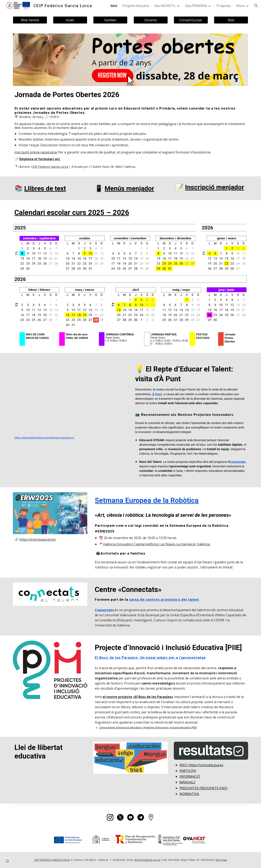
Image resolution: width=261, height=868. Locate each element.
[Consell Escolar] (191, 20)
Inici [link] (114, 6)
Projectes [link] (224, 6)
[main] (130, 95)
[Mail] (231, 20)
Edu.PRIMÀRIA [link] (196, 6)
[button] (256, 6)
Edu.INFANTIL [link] (165, 6)
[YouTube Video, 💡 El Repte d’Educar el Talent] (70, 396)
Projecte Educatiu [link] (136, 6)
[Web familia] (30, 20)
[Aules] (70, 20)
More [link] (240, 6)
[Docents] (151, 20)
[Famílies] (110, 20)
